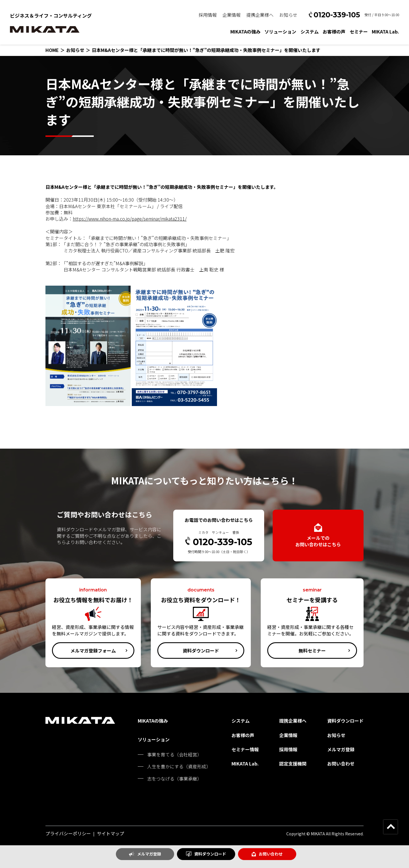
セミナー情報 (245, 749)
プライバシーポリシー (68, 833)
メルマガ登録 (145, 854)
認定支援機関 (293, 764)
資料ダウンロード (206, 854)
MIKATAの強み (245, 32)
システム (310, 32)
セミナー (359, 32)
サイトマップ (110, 833)
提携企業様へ (260, 15)
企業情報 (231, 15)
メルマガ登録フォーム (93, 651)
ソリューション (280, 32)
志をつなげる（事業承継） (174, 779)
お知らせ (288, 15)
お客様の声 (334, 32)
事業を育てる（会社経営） (174, 754)
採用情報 (208, 15)
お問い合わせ (267, 854)
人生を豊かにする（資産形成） (179, 766)
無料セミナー (312, 651)
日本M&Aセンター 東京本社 (87, 206)
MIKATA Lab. (385, 32)
